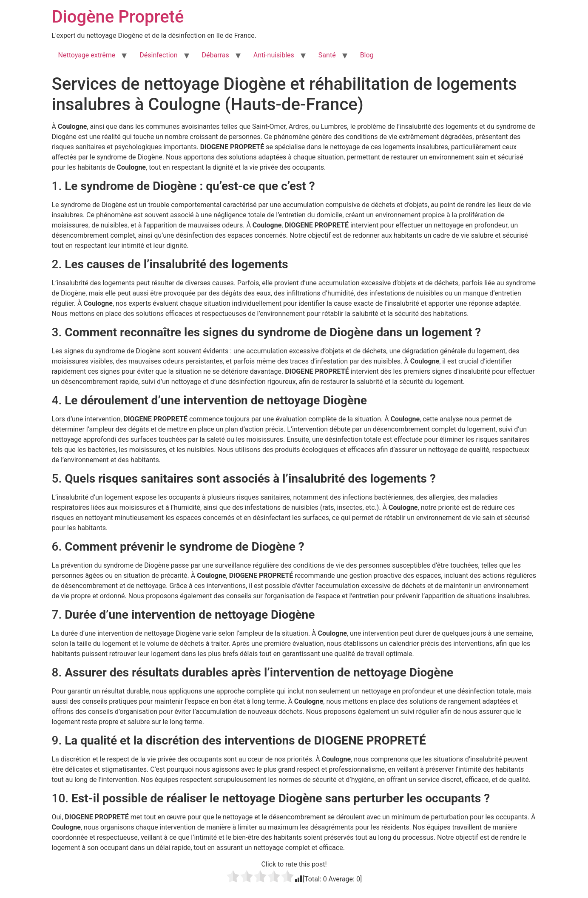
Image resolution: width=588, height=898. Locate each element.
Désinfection (158, 55)
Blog (367, 55)
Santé (327, 55)
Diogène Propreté (118, 17)
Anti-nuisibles (274, 55)
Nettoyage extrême (87, 55)
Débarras (216, 55)
